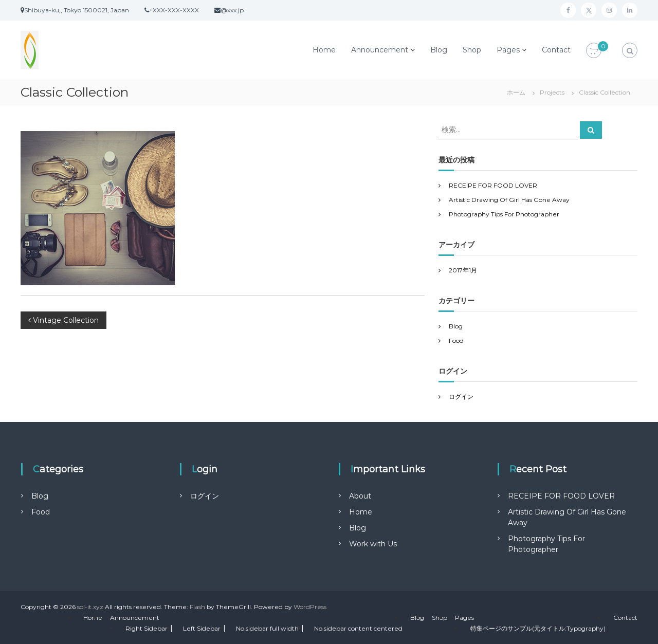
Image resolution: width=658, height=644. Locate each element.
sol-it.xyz (90, 607)
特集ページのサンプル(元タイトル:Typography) (538, 628)
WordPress (310, 607)
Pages (508, 50)
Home (324, 50)
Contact (556, 50)
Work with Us (373, 544)
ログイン (461, 397)
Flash (197, 607)
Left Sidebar (202, 628)
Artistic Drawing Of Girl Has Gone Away (509, 200)
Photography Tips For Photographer (504, 214)
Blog (439, 50)
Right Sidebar (147, 628)
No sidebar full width (267, 628)
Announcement (380, 50)
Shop (472, 50)
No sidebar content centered (358, 628)
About (360, 496)
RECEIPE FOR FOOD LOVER (493, 185)
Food (456, 341)
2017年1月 (463, 270)
